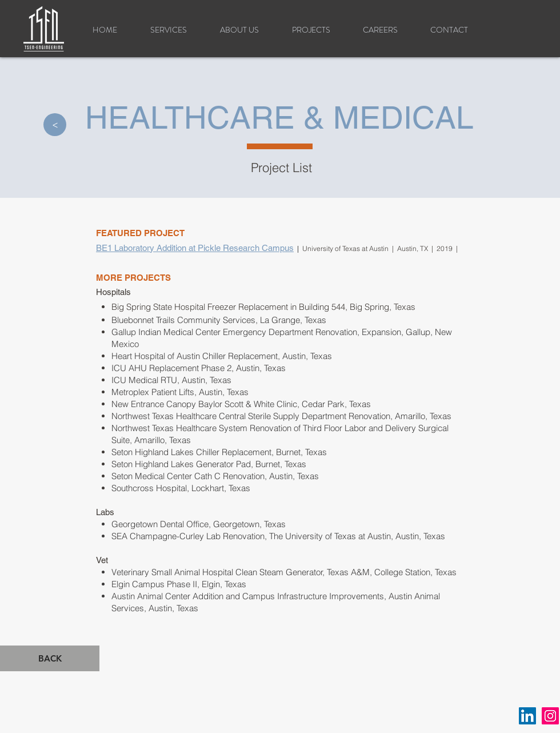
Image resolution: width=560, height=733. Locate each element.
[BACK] (50, 658)
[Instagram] (550, 716)
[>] (55, 125)
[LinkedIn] (527, 716)
